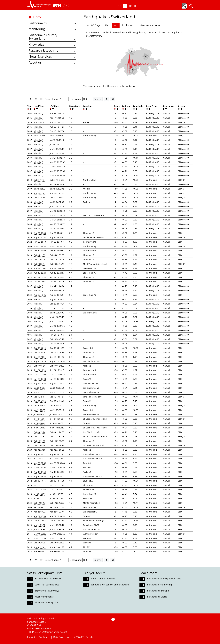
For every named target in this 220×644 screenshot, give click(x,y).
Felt (107, 25)
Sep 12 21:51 (40, 397)
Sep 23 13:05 (40, 282)
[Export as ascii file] (113, 99)
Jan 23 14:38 (39, 388)
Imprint (31, 637)
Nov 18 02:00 (40, 251)
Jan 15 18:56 (39, 189)
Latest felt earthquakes (47, 585)
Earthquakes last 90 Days (48, 579)
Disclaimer (44, 637)
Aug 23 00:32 (40, 237)
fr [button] (130, 6)
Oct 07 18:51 (39, 366)
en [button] (125, 6)
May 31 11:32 (40, 467)
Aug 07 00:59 (40, 516)
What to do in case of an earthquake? (111, 585)
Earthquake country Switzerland (52, 37)
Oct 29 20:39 (39, 543)
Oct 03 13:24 (39, 432)
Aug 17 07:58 (40, 476)
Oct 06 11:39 (39, 255)
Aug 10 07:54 (40, 472)
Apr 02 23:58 (40, 450)
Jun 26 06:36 (39, 530)
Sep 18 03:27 (40, 507)
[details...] (38, 114)
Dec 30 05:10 (40, 348)
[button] (39, 5)
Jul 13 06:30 (39, 419)
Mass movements (150, 25)
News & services (52, 56)
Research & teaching (52, 50)
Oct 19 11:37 (39, 441)
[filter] (30, 109)
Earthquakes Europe (158, 591)
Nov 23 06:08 (40, 379)
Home (35, 17)
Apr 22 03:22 (40, 512)
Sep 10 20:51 (40, 357)
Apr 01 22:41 (40, 547)
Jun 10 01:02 (39, 525)
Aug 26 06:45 (40, 233)
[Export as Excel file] (106, 99)
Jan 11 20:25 (39, 410)
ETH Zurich (87, 637)
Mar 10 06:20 (40, 392)
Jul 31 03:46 (39, 423)
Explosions (128, 25)
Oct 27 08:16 (39, 445)
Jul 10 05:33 (39, 459)
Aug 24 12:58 (40, 383)
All (116, 25)
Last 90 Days (93, 25)
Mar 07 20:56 (40, 490)
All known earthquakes (47, 603)
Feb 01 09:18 (40, 406)
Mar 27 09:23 (40, 375)
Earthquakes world (157, 597)
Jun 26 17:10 (39, 193)
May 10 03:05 (40, 534)
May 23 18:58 (40, 246)
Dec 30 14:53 (40, 521)
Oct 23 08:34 (39, 264)
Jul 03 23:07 (39, 494)
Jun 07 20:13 (39, 428)
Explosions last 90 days (47, 591)
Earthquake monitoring (160, 585)
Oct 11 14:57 (39, 436)
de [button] (119, 6)
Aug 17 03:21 (40, 454)
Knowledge (52, 44)
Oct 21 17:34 (39, 180)
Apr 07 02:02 (40, 552)
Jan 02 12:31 (39, 136)
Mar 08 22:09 (40, 463)
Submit (98, 99)
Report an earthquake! (103, 579)
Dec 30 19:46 (40, 481)
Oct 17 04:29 (39, 259)
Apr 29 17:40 (40, 268)
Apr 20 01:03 (40, 122)
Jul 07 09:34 (39, 414)
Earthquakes (52, 23)
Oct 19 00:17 (39, 503)
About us (52, 62)
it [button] (135, 6)
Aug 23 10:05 (40, 295)
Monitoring (52, 29)
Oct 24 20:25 (39, 352)
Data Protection (62, 637)
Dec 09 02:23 (40, 401)
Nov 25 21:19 (40, 242)
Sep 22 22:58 (40, 277)
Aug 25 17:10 (40, 361)
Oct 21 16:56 (39, 198)
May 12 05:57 (40, 538)
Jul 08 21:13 (39, 499)
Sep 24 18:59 (40, 370)
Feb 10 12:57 (40, 485)
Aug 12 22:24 (40, 273)
